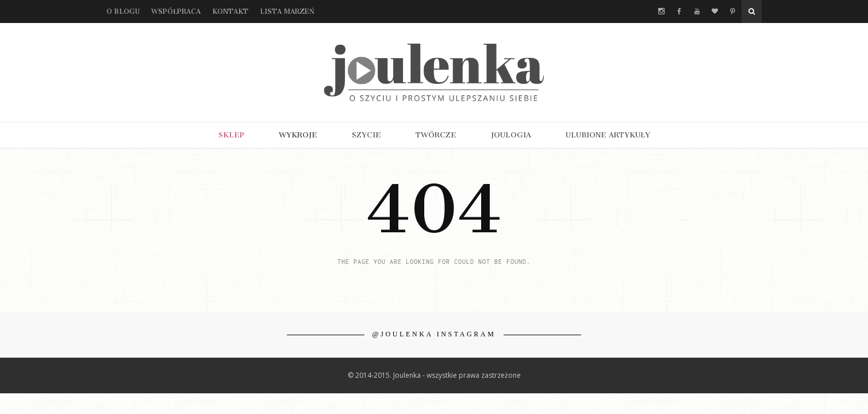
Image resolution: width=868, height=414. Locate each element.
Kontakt (230, 11)
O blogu (123, 11)
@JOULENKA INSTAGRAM (434, 334)
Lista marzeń (287, 11)
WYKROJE (298, 135)
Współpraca (176, 11)
